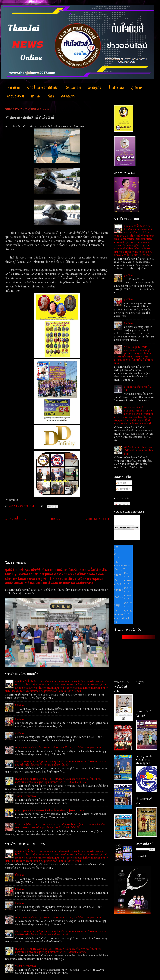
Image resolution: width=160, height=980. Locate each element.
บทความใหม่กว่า (16, 518)
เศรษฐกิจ (95, 87)
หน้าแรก (14, 87)
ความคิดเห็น (123, 489)
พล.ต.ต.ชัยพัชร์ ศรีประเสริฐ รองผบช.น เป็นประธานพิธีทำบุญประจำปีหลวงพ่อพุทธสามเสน (58, 747)
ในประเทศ (116, 87)
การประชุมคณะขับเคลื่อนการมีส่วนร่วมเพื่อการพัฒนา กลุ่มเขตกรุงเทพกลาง (51, 810)
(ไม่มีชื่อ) (19, 705)
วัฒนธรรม (73, 87)
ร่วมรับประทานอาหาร (25, 796)
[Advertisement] (57, 541)
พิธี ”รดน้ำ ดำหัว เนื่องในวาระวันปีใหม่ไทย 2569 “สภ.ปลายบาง (139, 450)
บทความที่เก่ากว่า (97, 518)
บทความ (121, 483)
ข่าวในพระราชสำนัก (43, 87)
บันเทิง (36, 96)
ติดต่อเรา (68, 96)
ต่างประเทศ (15, 96)
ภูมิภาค (137, 87)
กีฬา (51, 96)
